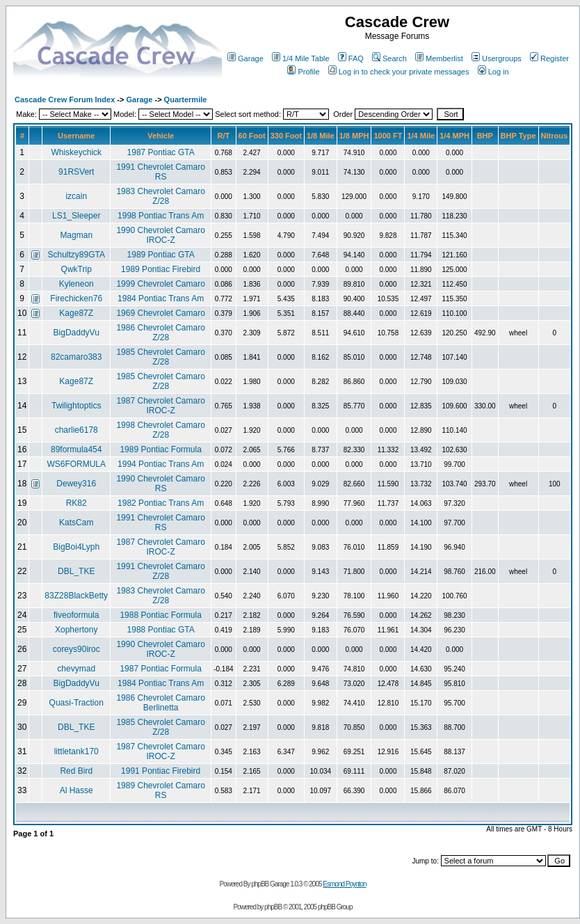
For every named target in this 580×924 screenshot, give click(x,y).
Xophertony (76, 630)
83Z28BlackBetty (76, 596)
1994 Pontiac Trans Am (161, 464)
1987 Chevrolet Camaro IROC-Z (160, 406)
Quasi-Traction (76, 703)
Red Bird (76, 771)
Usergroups (497, 58)
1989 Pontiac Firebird (161, 269)
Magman (76, 235)
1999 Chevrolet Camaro (160, 284)
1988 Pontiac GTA (161, 630)
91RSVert (76, 172)
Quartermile (186, 99)
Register (549, 58)
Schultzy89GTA (76, 255)
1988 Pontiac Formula (160, 615)
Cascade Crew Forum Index (65, 99)
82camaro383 (76, 357)
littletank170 (76, 751)
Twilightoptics (76, 406)
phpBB (273, 907)
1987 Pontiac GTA (161, 152)
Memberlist (439, 58)
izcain (76, 196)
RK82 (76, 503)
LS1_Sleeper (76, 216)
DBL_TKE (76, 571)
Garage (245, 58)
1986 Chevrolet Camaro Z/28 (160, 333)
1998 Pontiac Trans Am (161, 216)
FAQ (351, 58)
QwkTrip (76, 269)
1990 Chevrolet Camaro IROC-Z (160, 235)
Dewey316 (76, 484)
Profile (303, 72)
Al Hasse (76, 790)
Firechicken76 (76, 298)
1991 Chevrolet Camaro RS (160, 172)
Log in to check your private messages (399, 72)
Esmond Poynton (344, 884)
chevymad (76, 669)
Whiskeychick (76, 152)
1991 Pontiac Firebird (161, 771)
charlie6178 (76, 430)
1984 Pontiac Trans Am (161, 298)
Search (389, 58)
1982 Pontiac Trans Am (161, 503)
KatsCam (76, 523)
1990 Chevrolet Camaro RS (160, 484)
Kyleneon (76, 284)
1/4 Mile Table (301, 58)
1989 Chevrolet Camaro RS (160, 790)
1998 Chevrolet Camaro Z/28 (160, 430)
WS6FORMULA (76, 464)
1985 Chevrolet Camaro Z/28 (160, 357)
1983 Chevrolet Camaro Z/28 (160, 196)
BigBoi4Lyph (76, 547)
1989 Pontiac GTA (161, 255)
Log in (493, 72)
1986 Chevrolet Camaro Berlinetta (160, 703)
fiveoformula (76, 615)
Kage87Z (76, 313)
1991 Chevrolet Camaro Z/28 (160, 571)
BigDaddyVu (76, 333)
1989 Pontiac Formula (160, 449)
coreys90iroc (76, 649)
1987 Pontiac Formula (160, 669)
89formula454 (76, 449)
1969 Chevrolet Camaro (160, 313)
